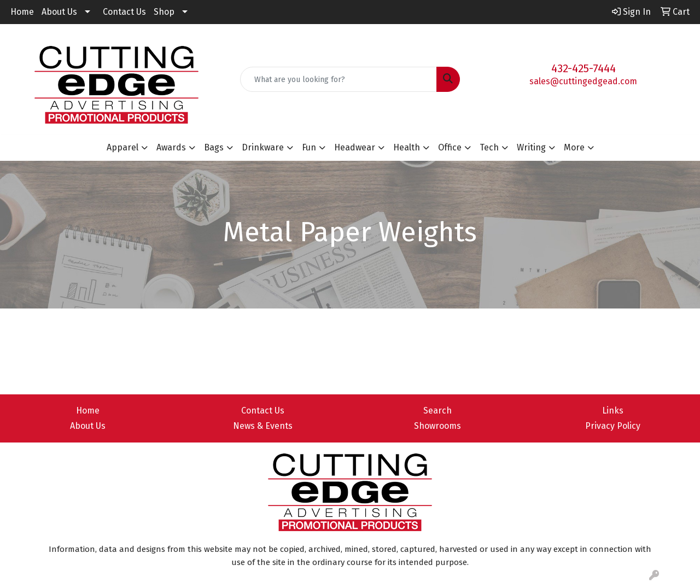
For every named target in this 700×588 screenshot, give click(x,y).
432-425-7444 (584, 68)
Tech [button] (489, 147)
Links (613, 411)
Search (437, 411)
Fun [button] (309, 147)
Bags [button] (214, 147)
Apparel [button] (122, 147)
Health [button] (407, 147)
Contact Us (124, 12)
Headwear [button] (355, 147)
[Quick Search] (339, 79)
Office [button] (450, 147)
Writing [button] (531, 147)
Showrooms (437, 426)
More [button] (574, 147)
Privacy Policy (613, 426)
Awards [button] (171, 147)
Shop (164, 12)
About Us (59, 12)
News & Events (263, 426)
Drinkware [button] (263, 147)
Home (22, 12)
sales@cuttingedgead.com (583, 81)
